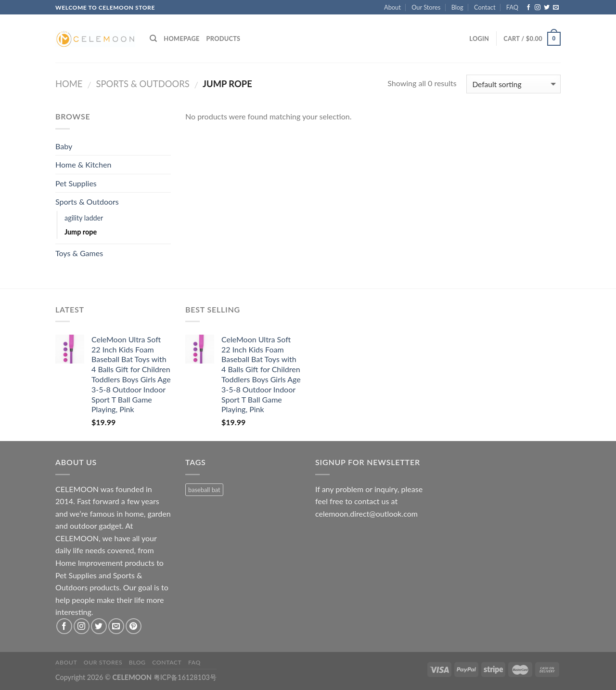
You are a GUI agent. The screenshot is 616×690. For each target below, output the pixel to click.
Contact (485, 7)
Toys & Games (79, 253)
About (392, 7)
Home (69, 84)
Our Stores (426, 7)
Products (224, 39)
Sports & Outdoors (142, 84)
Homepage (181, 39)
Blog (457, 7)
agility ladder (84, 218)
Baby (64, 146)
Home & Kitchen (83, 164)
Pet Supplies (76, 183)
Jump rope (81, 232)
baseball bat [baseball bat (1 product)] (204, 490)
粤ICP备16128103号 (185, 677)
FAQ (512, 7)
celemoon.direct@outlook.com (366, 514)
